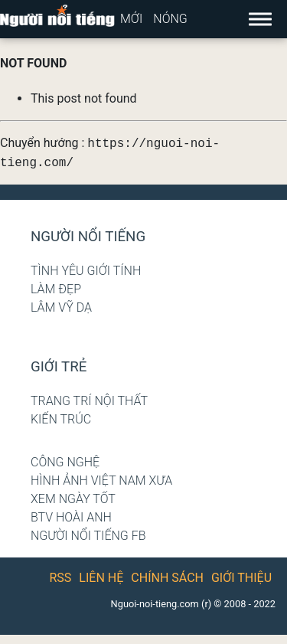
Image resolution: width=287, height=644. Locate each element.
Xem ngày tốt (73, 499)
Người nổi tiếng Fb (88, 536)
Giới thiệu (241, 578)
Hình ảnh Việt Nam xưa (101, 481)
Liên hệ (101, 578)
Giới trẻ (59, 367)
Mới (131, 19)
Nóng (170, 19)
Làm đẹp (56, 289)
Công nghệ (65, 462)
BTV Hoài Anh (71, 517)
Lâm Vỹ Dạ (61, 307)
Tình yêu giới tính (86, 271)
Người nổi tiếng (88, 237)
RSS (61, 578)
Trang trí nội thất (89, 401)
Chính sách (167, 578)
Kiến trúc (61, 419)
